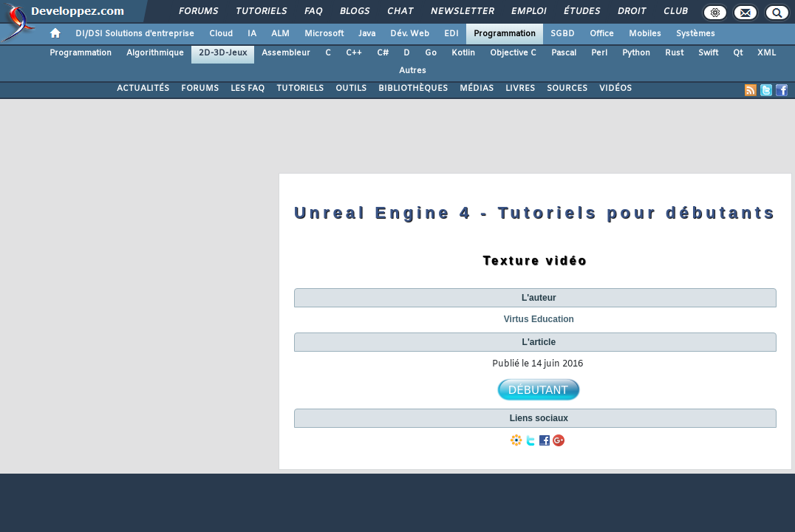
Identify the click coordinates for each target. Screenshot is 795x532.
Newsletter (461, 12)
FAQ (313, 12)
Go (431, 53)
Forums (198, 12)
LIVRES (520, 89)
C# (383, 53)
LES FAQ (248, 89)
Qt (738, 53)
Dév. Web (410, 34)
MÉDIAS (477, 89)
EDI (451, 34)
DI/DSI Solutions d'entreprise (135, 34)
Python (636, 53)
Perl (599, 53)
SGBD (563, 34)
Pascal (564, 53)
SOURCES (567, 89)
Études (581, 12)
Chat (399, 12)
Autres (413, 71)
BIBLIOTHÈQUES (413, 89)
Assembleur (286, 53)
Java (367, 34)
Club (675, 12)
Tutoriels (260, 12)
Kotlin (463, 53)
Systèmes (696, 34)
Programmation (505, 34)
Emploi (528, 12)
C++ (354, 53)
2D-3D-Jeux (223, 53)
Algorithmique (155, 53)
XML (767, 53)
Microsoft (324, 34)
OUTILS (351, 89)
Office (602, 34)
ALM (280, 34)
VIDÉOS (615, 89)
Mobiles (645, 34)
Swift (708, 53)
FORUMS (200, 89)
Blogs (354, 12)
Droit (631, 12)
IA (252, 34)
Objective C (513, 53)
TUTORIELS (300, 89)
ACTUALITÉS (143, 89)
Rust (674, 53)
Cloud (221, 34)
